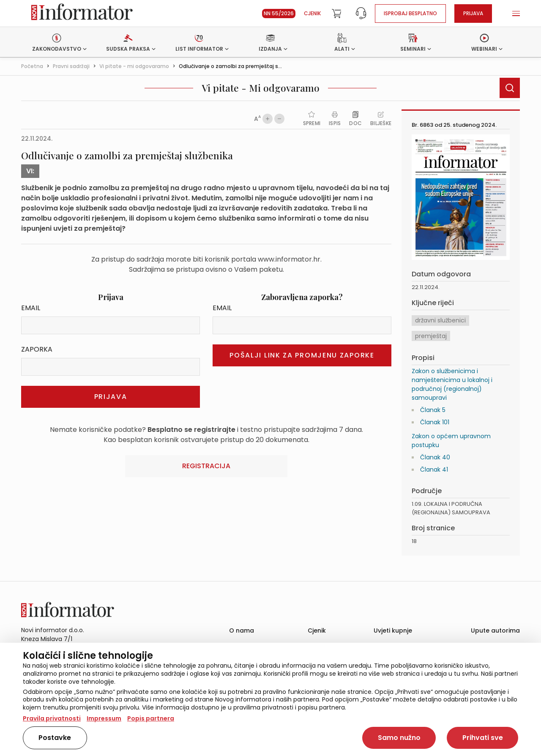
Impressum (104, 718)
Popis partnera (151, 718)
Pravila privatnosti (52, 718)
